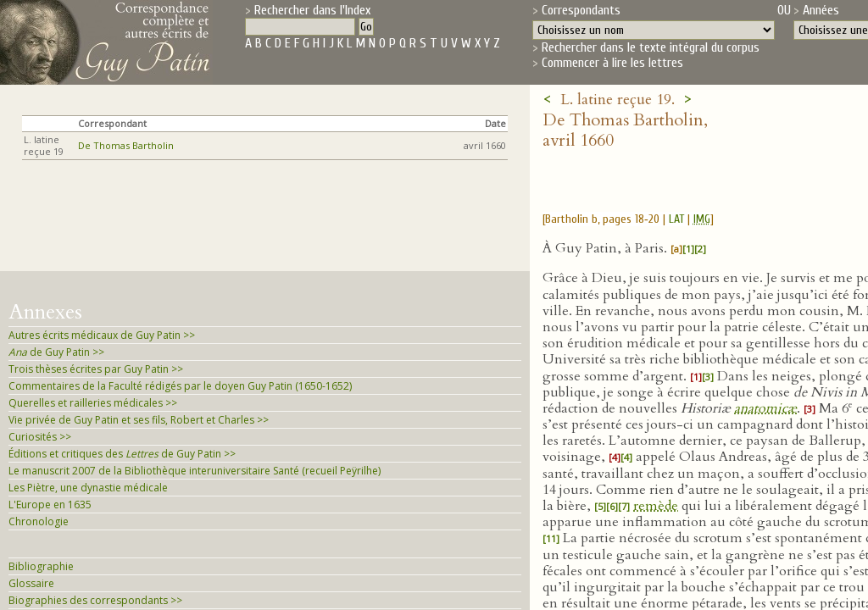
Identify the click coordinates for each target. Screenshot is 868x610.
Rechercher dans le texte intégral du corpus (651, 47)
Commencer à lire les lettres (612, 63)
